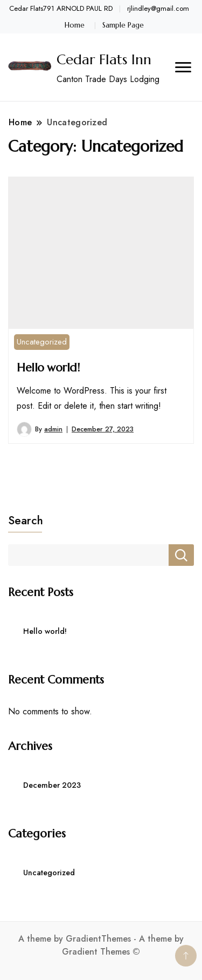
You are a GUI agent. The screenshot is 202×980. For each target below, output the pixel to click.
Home (75, 25)
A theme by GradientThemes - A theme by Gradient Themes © (101, 945)
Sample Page (123, 25)
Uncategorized (42, 342)
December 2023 (52, 785)
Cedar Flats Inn (104, 59)
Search (26, 521)
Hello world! (48, 367)
